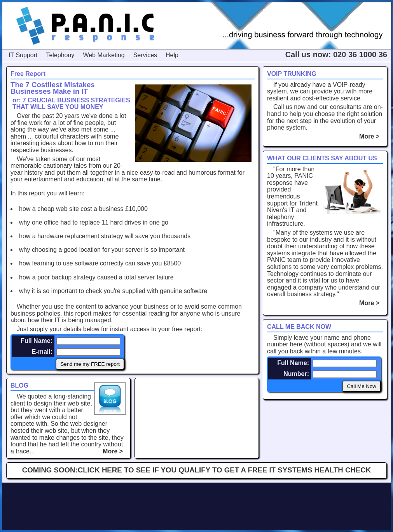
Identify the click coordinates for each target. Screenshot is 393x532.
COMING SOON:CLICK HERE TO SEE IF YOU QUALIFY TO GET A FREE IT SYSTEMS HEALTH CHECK (197, 470)
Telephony (60, 55)
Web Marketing (104, 55)
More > (371, 136)
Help (172, 55)
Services (145, 55)
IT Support (23, 55)
